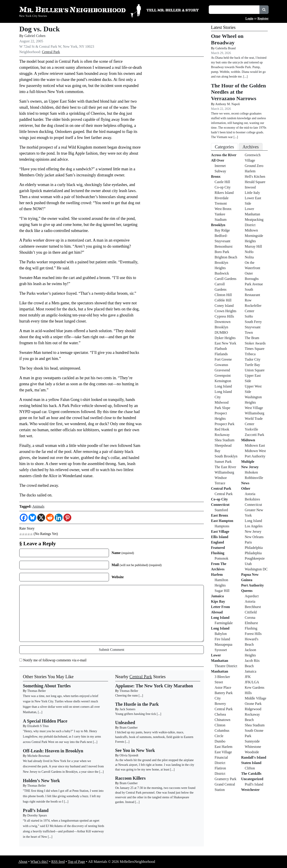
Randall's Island (254, 757)
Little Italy (252, 193)
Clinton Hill (223, 295)
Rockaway (222, 435)
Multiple (248, 462)
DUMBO (221, 332)
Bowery (220, 704)
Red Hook (222, 429)
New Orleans (254, 537)
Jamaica (217, 596)
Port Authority (255, 456)
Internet (220, 166)
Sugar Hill (222, 591)
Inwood (250, 187)
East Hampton (222, 521)
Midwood (222, 402)
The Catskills (251, 774)
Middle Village (256, 698)
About (23, 862)
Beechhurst (253, 607)
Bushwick (222, 273)
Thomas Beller (37, 691)
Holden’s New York (41, 781)
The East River (225, 467)
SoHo (249, 316)
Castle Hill (222, 182)
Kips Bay (218, 601)
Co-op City (223, 187)
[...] (141, 696)
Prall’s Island (36, 810)
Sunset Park (223, 462)
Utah (248, 564)
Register (263, 18)
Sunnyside (252, 741)
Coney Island (224, 306)
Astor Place (223, 687)
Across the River (224, 155)
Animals (38, 506)
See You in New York (135, 750)
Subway (220, 171)
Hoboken (251, 472)
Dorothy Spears (37, 815)
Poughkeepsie (255, 558)
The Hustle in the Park (137, 704)
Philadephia (253, 553)
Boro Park (222, 252)
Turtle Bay (252, 365)
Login (249, 18)
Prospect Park (224, 424)
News (245, 483)
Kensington (223, 381)
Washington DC (256, 569)
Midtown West (255, 451)
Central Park (51, 52)
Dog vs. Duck (39, 29)
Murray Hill (253, 246)
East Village (220, 531)
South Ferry (253, 322)
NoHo (249, 252)
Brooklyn (218, 225)
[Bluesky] (32, 518)
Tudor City (253, 359)
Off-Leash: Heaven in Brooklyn (53, 751)
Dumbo (220, 741)
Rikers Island (224, 193)
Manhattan (220, 671)
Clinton (220, 725)
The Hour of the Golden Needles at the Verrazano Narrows (238, 92)
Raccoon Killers (130, 778)
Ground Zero (254, 166)
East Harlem (224, 747)
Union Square (255, 370)
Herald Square (255, 182)
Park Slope (222, 408)
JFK (248, 677)
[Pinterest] (67, 518)
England (217, 542)
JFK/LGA (252, 682)
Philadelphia (254, 548)
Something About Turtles (47, 686)
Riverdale (222, 198)
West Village (254, 408)
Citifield (251, 612)
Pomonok (221, 558)
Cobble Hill (223, 300)
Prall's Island (254, 784)
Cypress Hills (224, 316)
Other (246, 488)
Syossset (221, 650)
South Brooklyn (226, 456)
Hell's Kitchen (255, 176)
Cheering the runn (127, 696)
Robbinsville (254, 478)
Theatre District (226, 666)
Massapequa (223, 644)
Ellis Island (220, 537)
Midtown (251, 230)
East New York (225, 343)
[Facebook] (24, 518)
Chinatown (222, 720)
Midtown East (255, 445)
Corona (250, 618)
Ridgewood (253, 709)
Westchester (251, 790)
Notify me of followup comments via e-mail (55, 660)
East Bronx (220, 515)
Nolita (249, 257)
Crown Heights (225, 311)
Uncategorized (252, 779)
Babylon (221, 634)
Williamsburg (224, 472)
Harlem (217, 575)
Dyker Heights (225, 338)
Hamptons (222, 526)
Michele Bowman (39, 756)
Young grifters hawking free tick (136, 714)
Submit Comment (112, 650)
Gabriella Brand (226, 48)
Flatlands (221, 354)
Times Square (255, 349)
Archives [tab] (251, 147)
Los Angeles (254, 526)
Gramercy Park (225, 779)
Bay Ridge (222, 230)
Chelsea (220, 714)
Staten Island (251, 763)
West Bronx (223, 209)
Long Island (223, 386)
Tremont (221, 203)
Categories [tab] (224, 147)
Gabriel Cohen (35, 36)
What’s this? (39, 862)
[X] (41, 518)
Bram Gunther (128, 728)
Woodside (252, 752)
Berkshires (252, 499)
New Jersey (250, 467)
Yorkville (252, 429)
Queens (247, 591)
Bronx (216, 176)
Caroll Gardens (225, 279)
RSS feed (58, 862)
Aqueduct (252, 596)
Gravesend (222, 370)
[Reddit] (50, 518)
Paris (248, 542)
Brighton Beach (226, 257)
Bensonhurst (224, 246)
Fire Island (222, 639)
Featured (218, 548)
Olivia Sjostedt (129, 755)
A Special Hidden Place (45, 721)
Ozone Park (253, 704)
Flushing (218, 553)
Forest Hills (253, 634)
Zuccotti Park (255, 435)
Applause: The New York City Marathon (154, 686)
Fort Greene (223, 359)
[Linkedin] (59, 518)
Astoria (250, 494)
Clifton (250, 768)
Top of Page (76, 862)
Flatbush (221, 349)
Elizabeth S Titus (38, 726)
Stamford (221, 510)
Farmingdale (224, 623)
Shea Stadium (224, 440)
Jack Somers (127, 709)
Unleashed (125, 723)
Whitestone (253, 747)
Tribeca (250, 354)
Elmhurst (251, 623)
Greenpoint (223, 376)
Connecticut (220, 505)
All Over (218, 160)
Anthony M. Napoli (228, 104)
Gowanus (221, 365)
